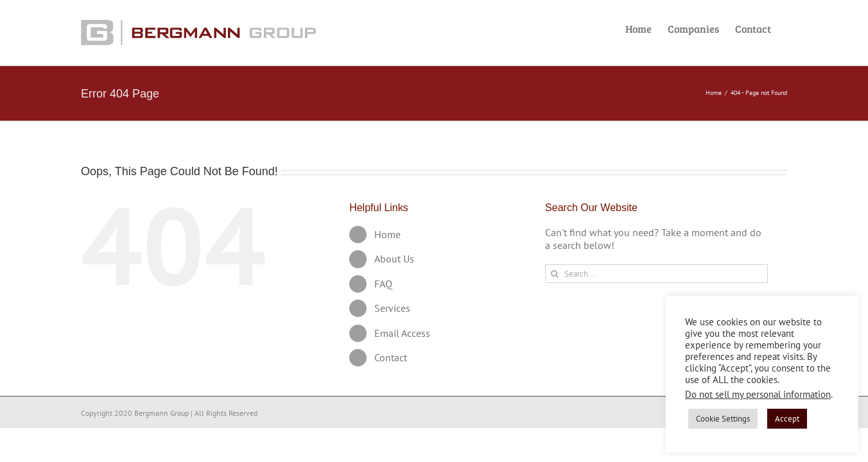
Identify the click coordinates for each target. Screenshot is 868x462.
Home (387, 234)
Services (392, 308)
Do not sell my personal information (758, 394)
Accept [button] (787, 419)
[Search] (554, 274)
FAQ (383, 284)
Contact (391, 357)
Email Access (402, 333)
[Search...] (656, 274)
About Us (394, 259)
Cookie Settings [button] (723, 419)
